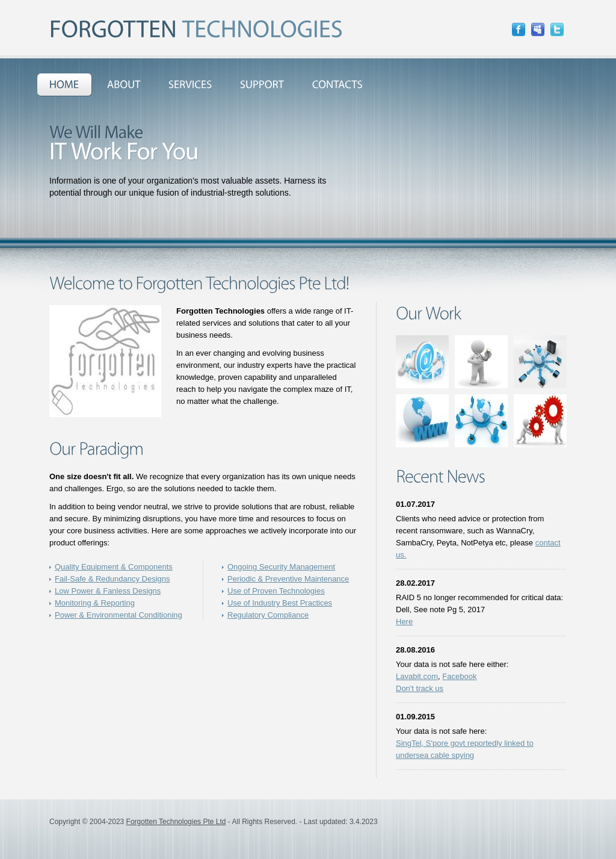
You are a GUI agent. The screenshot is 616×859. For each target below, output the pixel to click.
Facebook (459, 676)
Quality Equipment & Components (114, 567)
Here (404, 622)
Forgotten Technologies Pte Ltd (176, 822)
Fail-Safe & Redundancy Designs (112, 579)
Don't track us (420, 688)
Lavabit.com (417, 676)
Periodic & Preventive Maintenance (288, 579)
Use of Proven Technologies (276, 591)
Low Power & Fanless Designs (108, 591)
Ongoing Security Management (281, 567)
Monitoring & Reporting (95, 603)
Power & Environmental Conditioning (119, 615)
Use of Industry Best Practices (280, 603)
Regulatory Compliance (268, 615)
